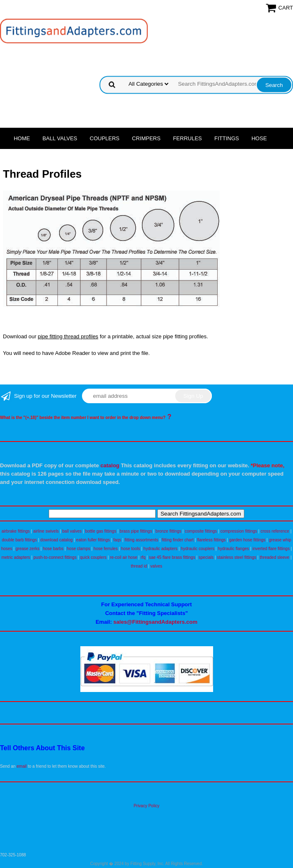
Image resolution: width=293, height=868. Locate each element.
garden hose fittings (247, 540)
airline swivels (46, 531)
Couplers (105, 138)
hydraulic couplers (197, 549)
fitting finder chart (178, 540)
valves (156, 566)
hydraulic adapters (161, 549)
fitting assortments (141, 540)
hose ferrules (106, 549)
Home (22, 138)
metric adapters (16, 557)
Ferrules (187, 138)
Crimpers (146, 138)
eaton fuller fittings (93, 540)
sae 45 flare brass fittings (172, 557)
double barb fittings (19, 540)
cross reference (275, 531)
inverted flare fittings (271, 549)
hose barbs (53, 549)
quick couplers (93, 557)
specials (206, 557)
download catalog (57, 540)
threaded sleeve (274, 557)
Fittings (227, 138)
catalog (110, 465)
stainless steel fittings (237, 557)
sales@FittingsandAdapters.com (155, 622)
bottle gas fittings (101, 531)
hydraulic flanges (233, 549)
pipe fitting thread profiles (68, 336)
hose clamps (79, 549)
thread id (139, 566)
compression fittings (238, 531)
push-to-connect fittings (55, 557)
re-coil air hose (124, 557)
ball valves (72, 531)
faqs (117, 540)
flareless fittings (211, 540)
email (22, 766)
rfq (143, 557)
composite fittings (201, 531)
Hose (259, 138)
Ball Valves (60, 138)
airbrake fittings (16, 531)
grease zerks (28, 549)
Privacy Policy (146, 806)
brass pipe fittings (136, 531)
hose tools (131, 549)
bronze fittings (169, 531)
